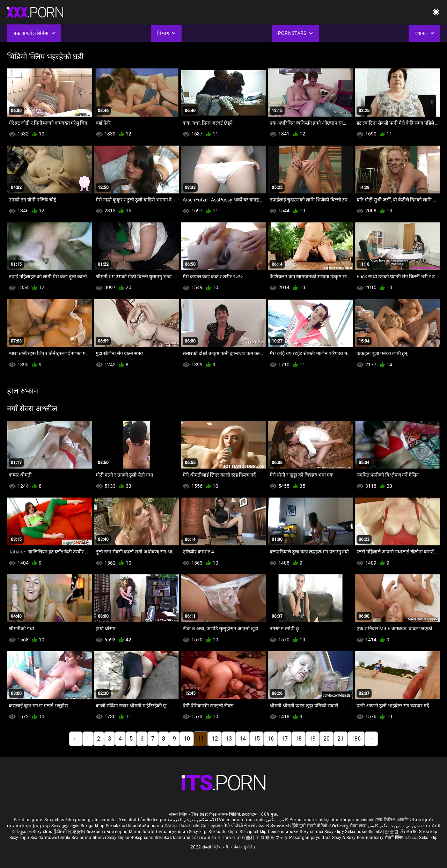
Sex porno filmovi (89, 838)
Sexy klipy (335, 832)
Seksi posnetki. (360, 832)
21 (340, 739)
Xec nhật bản (132, 820)
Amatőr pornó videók (353, 820)
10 (187, 739)
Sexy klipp (20, 838)
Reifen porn (158, 820)
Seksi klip (428, 832)
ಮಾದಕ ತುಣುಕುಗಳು (274, 826)
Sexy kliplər (119, 838)
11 (201, 739)
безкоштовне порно (107, 832)
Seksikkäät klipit (122, 826)
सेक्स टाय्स (359, 826)
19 (313, 739)
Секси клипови (284, 832)
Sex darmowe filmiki (50, 838)
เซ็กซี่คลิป (409, 832)
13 (229, 739)
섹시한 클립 (388, 832)
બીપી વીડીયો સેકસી (238, 826)
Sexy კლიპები (66, 826)
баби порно (151, 826)
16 (271, 739)
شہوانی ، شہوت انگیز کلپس (394, 826)
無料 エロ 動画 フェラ (267, 838)
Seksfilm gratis (29, 820)
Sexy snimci (312, 832)
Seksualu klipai (224, 832)
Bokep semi (142, 838)
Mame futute (141, 832)
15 (257, 739)
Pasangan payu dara (311, 838)
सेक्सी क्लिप (395, 838)
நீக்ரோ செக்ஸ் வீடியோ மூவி (192, 826)
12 (215, 739)
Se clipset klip (254, 832)
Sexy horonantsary (365, 838)
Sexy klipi (199, 832)
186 (356, 739)
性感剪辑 (77, 832)
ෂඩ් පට (412, 838)
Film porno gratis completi (92, 820)
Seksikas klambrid (173, 838)
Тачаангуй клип (172, 832)
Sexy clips (55, 820)
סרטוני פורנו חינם (228, 838)
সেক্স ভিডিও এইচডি (392, 820)
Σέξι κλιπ (202, 838)
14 (243, 739)
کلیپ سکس (277, 820)
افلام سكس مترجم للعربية (194, 820)
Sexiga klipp (93, 826)
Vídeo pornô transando (242, 820)
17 (285, 739)
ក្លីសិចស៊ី (61, 832)
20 (327, 739)
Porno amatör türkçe (310, 820)
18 (299, 739)
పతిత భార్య (339, 826)
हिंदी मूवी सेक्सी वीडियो (309, 826)
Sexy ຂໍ (339, 838)
